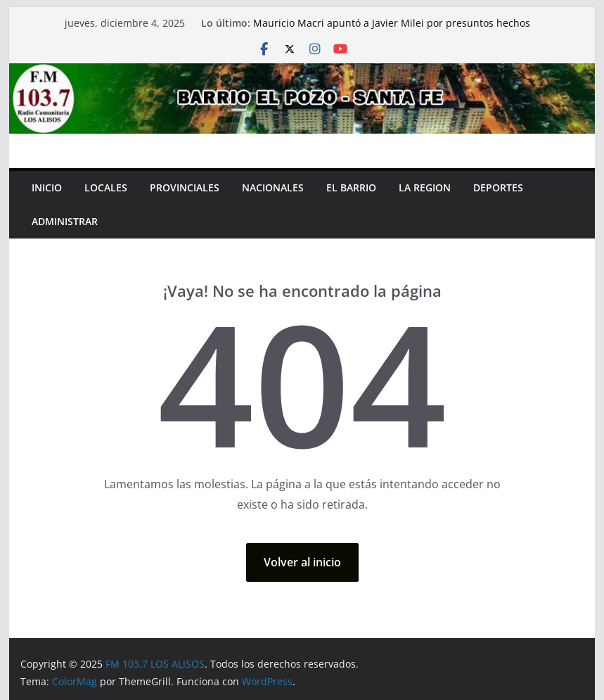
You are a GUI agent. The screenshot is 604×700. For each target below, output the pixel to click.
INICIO (47, 187)
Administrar (65, 221)
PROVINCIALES (185, 187)
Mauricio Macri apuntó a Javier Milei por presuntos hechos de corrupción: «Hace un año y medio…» (392, 30)
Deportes (498, 187)
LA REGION (425, 187)
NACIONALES (273, 187)
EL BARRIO (351, 187)
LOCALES (106, 187)
